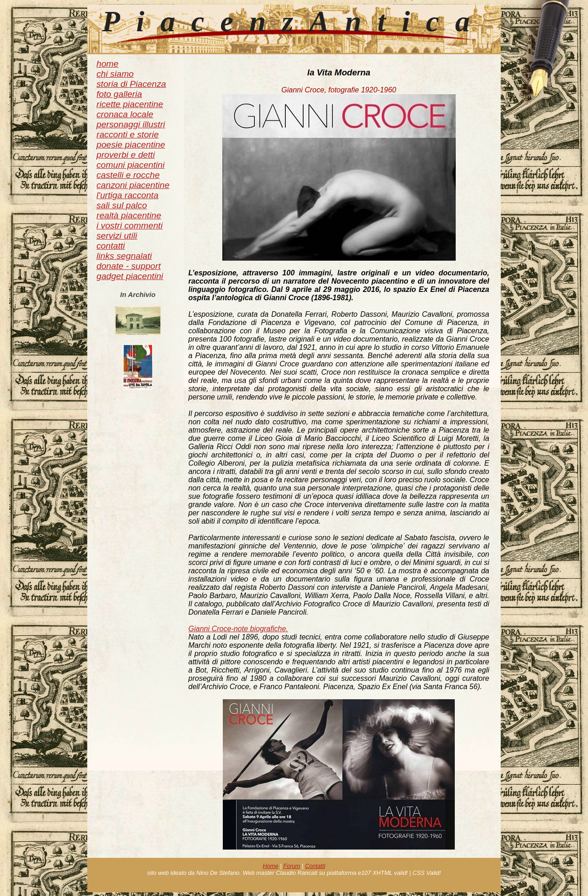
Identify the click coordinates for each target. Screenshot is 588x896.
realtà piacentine (129, 215)
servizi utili (117, 236)
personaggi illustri (131, 124)
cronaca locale (125, 114)
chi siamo (115, 74)
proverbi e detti (126, 155)
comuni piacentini (130, 165)
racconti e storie (127, 134)
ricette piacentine (130, 104)
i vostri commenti (130, 225)
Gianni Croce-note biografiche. (238, 629)
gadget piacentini (130, 276)
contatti (111, 246)
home (107, 64)
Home (271, 866)
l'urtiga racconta (127, 195)
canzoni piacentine (133, 185)
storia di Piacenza (131, 84)
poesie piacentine (131, 145)
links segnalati (124, 256)
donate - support (129, 266)
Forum (292, 866)
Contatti (315, 866)
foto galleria (119, 94)
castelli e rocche (128, 175)
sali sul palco (122, 205)
